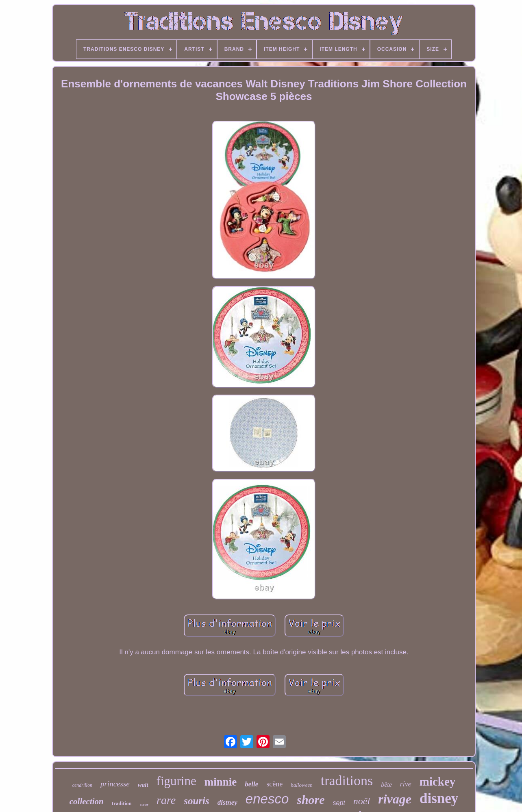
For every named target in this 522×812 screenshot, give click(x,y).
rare (166, 800)
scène (274, 784)
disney (439, 798)
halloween (301, 785)
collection (87, 801)
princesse (115, 784)
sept (339, 803)
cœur (144, 804)
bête (386, 785)
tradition (122, 803)
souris (197, 801)
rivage (395, 799)
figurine (176, 781)
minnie (221, 782)
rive (406, 784)
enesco (267, 799)
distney (227, 802)
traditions (347, 781)
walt (143, 785)
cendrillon (82, 785)
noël (362, 801)
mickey (438, 782)
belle (251, 784)
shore (311, 800)
